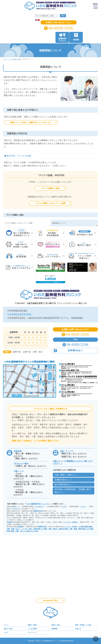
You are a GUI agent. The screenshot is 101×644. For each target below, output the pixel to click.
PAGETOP (50, 613)
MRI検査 (10, 522)
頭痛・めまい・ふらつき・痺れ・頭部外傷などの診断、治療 (31, 529)
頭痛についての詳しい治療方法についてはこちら (31, 122)
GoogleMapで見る (51, 600)
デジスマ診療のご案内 (50, 188)
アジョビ (63, 507)
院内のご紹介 (8, 629)
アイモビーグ (16, 509)
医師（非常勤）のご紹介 (83, 625)
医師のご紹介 (56, 625)
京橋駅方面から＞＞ (64, 480)
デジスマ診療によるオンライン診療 (50, 203)
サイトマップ (32, 632)
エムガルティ (40, 507)
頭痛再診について (59, 223)
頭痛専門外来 (38, 511)
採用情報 (54, 629)
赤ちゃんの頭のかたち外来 (29, 531)
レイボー (83, 507)
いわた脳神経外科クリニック (37, 504)
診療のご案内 (32, 625)
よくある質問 (32, 629)
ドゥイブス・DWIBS (70, 522)
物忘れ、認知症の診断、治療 (63, 529)
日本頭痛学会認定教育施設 (19, 314)
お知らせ (78, 629)
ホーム (6, 625)
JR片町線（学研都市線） (73, 491)
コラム (6, 632)
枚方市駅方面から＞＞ (65, 484)
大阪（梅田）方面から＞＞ (67, 475)
